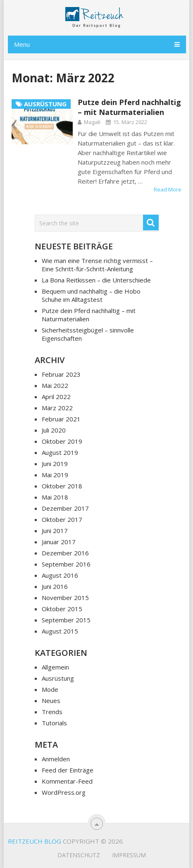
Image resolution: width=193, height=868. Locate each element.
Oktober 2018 (62, 486)
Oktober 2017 (62, 519)
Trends (52, 712)
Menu (22, 44)
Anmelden (56, 759)
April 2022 (56, 397)
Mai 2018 (55, 497)
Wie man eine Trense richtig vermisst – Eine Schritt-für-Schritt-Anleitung (97, 265)
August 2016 (60, 575)
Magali (92, 122)
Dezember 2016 (65, 553)
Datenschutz (79, 855)
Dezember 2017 (65, 508)
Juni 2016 (55, 586)
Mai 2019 (55, 475)
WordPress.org (64, 792)
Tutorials (54, 723)
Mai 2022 (55, 385)
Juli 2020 (54, 430)
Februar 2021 (61, 419)
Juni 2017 (55, 531)
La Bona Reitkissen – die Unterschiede (96, 280)
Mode (50, 689)
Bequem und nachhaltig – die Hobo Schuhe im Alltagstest (91, 295)
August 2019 (60, 452)
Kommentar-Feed (67, 781)
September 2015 (66, 620)
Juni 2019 (55, 464)
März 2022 (57, 408)
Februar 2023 (61, 374)
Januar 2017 (59, 542)
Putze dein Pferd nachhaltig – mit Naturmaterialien (129, 107)
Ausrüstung (58, 678)
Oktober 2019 (62, 441)
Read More (168, 189)
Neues (51, 701)
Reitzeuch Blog (35, 841)
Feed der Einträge (68, 770)
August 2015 (60, 631)
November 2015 (65, 598)
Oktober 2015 (62, 609)
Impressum (129, 855)
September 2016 (66, 564)
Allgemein (55, 667)
